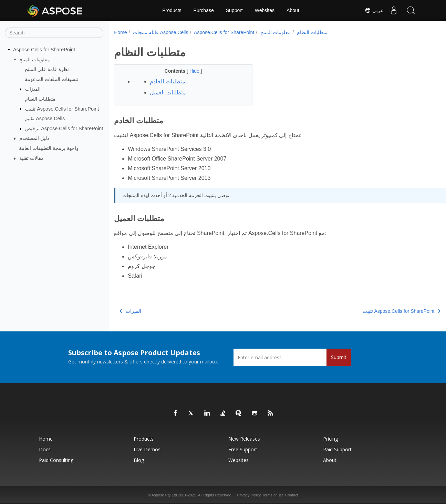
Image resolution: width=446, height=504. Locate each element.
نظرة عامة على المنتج (47, 69)
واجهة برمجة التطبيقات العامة (49, 148)
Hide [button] (190, 71)
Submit (339, 357)
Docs (45, 449)
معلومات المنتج (35, 59)
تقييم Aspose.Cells (45, 119)
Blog (139, 460)
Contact (292, 495)
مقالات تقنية (32, 158)
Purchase (204, 10)
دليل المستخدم (34, 138)
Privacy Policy (249, 495)
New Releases (244, 439)
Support (234, 10)
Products (172, 10)
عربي (374, 10)
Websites (265, 10)
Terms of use (273, 495)
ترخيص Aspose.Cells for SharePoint (64, 128)
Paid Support (337, 449)
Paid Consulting (56, 460)
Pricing (330, 439)
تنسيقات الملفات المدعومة (51, 79)
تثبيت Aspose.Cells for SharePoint (62, 109)
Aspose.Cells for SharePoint (44, 50)
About (293, 10)
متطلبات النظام (40, 99)
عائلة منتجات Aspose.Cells (160, 32)
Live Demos (147, 449)
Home (120, 32)
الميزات (33, 89)
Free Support (243, 449)
